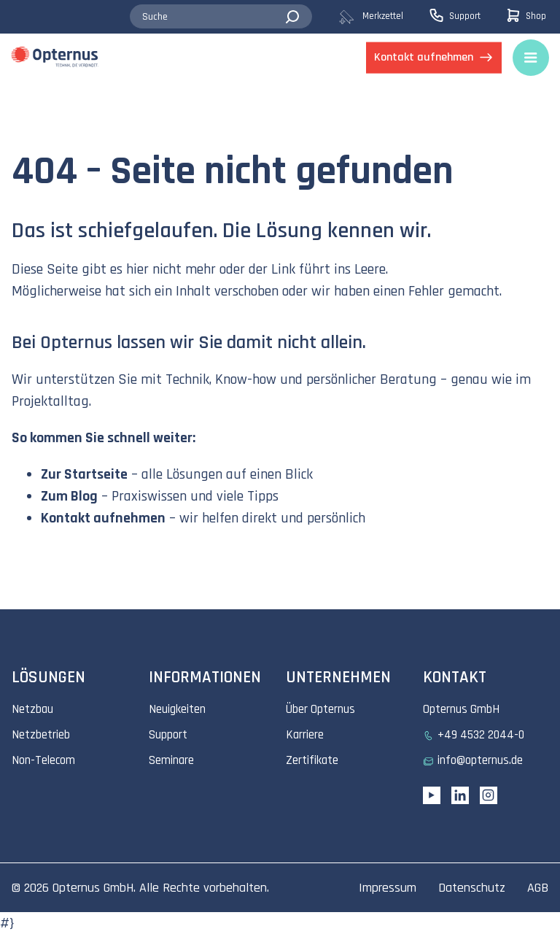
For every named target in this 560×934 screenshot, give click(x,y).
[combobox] (221, 17)
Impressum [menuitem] (388, 888)
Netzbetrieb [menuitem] (41, 735)
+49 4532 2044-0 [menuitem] (481, 735)
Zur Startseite (84, 474)
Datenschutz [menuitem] (472, 888)
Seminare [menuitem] (171, 760)
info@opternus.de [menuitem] (480, 760)
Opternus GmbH (93, 888)
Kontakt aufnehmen (103, 518)
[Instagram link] (489, 795)
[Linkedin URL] (460, 795)
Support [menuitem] (168, 735)
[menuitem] (383, 17)
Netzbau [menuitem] (32, 709)
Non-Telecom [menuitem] (43, 760)
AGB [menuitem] (538, 888)
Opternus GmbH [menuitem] (461, 709)
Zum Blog (69, 496)
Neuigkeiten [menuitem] (177, 709)
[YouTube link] (432, 795)
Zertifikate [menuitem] (312, 760)
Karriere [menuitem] (305, 735)
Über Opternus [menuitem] (320, 709)
